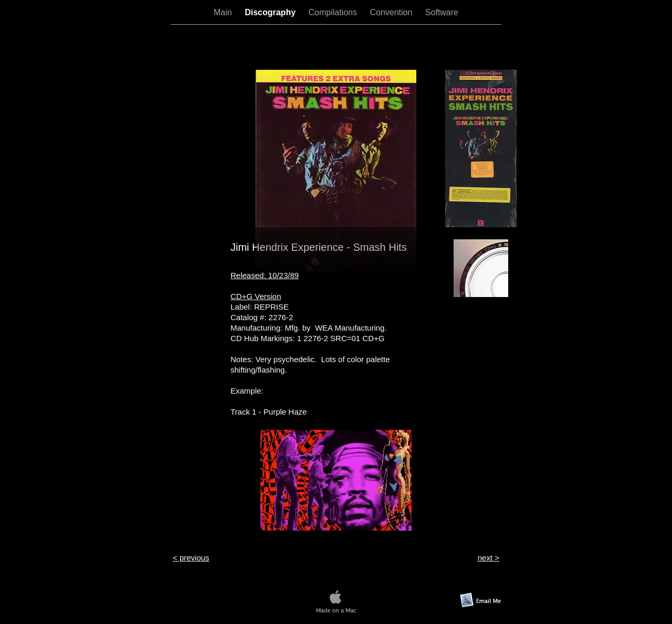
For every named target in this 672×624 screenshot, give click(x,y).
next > (489, 558)
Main (224, 12)
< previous (191, 558)
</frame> (336, 47)
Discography (271, 12)
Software (442, 12)
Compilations (334, 12)
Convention (392, 12)
